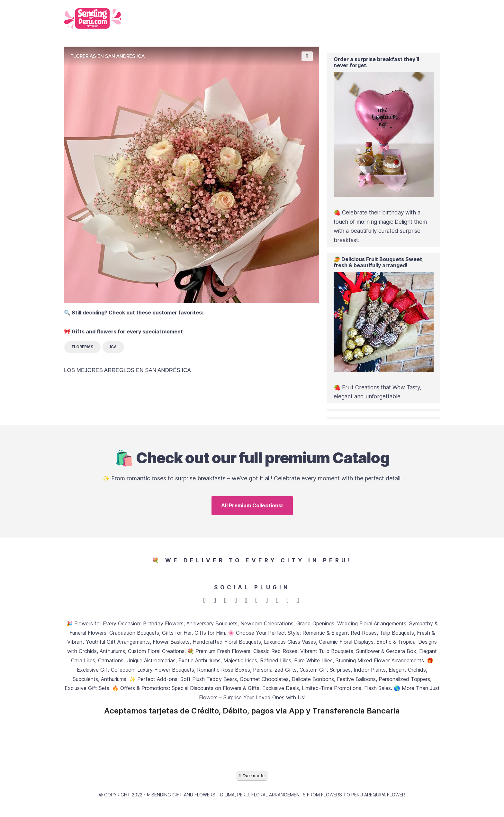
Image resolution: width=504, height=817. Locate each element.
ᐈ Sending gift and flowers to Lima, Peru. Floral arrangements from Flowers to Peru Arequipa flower (276, 799)
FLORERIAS (82, 347)
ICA (113, 347)
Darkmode (252, 780)
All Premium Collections (252, 508)
